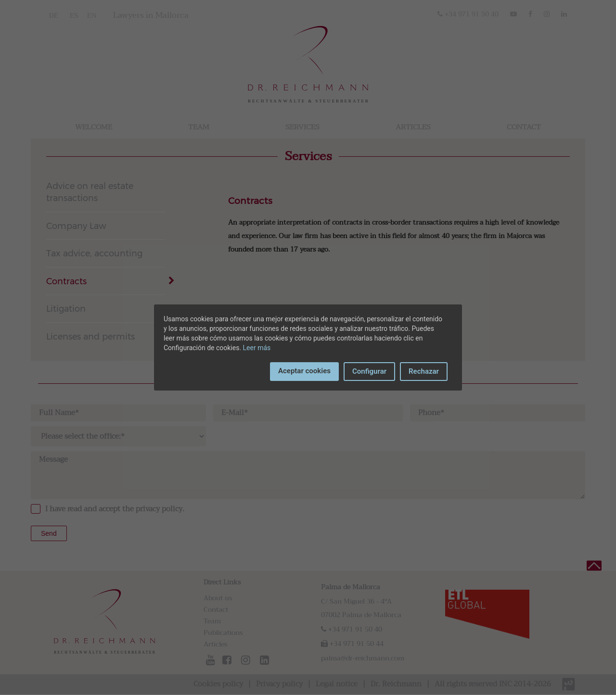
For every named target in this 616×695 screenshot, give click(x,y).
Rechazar (424, 371)
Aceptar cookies (304, 371)
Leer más (257, 348)
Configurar (369, 371)
